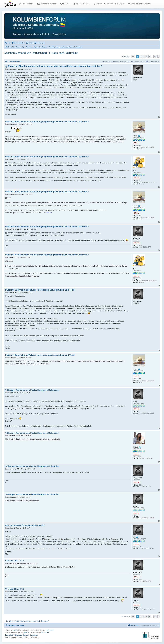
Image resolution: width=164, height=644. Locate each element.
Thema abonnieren (13, 61)
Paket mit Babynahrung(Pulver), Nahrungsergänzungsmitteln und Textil (40, 290)
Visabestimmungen (47, 4)
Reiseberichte (26, 4)
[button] (133, 57)
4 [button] (147, 57)
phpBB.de (26, 633)
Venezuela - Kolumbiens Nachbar (109, 4)
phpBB (15, 630)
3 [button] (144, 57)
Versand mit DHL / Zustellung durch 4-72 (25, 525)
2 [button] (141, 57)
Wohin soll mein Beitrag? (140, 4)
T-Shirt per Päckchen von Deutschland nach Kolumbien (32, 390)
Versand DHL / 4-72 (14, 561)
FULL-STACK (45, 633)
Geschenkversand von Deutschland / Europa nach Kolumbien (41, 53)
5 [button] (150, 57)
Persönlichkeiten (82, 4)
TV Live (65, 4)
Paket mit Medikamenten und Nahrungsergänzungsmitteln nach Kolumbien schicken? (55, 66)
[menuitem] (8, 43)
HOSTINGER (50, 630)
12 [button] (155, 57)
